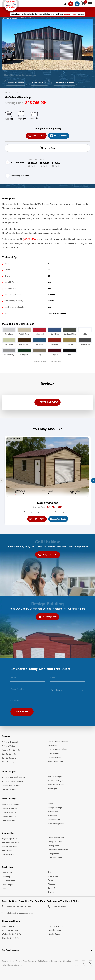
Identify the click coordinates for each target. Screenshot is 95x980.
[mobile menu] (90, 3)
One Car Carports (9, 755)
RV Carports (53, 746)
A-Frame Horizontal (10, 743)
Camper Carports (55, 758)
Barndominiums (54, 820)
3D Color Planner (9, 881)
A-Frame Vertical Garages (12, 782)
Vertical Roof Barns (10, 847)
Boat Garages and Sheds (58, 750)
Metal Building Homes (11, 805)
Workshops (52, 816)
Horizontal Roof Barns (11, 843)
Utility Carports (54, 754)
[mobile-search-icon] (65, 4)
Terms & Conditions (16, 966)
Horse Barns (7, 851)
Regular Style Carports (11, 751)
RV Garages (53, 789)
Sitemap (51, 893)
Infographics (53, 877)
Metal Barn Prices (55, 859)
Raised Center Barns (56, 839)
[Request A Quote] (59, 136)
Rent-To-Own (7, 873)
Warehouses (53, 812)
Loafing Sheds (53, 847)
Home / (5, 18)
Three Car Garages (55, 781)
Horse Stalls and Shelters (58, 851)
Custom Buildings (9, 817)
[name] (28, 679)
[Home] (71, 4)
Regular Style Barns (10, 839)
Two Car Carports (9, 759)
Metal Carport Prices (56, 762)
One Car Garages (9, 790)
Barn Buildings (9, 834)
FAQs (4, 889)
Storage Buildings (55, 808)
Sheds (50, 804)
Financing (6, 877)
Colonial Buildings (9, 813)
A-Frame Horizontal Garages (13, 778)
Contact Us (52, 889)
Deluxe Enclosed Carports (58, 742)
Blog (50, 873)
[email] (67, 679)
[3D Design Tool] (48, 618)
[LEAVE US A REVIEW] (47, 403)
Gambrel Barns (8, 855)
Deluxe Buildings (9, 821)
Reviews (51, 881)
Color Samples (8, 885)
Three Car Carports (10, 763)
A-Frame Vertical (9, 747)
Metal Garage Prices (56, 785)
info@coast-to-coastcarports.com (20, 914)
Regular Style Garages (11, 786)
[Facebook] (76, 964)
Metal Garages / (13, 18)
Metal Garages (9, 772)
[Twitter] (83, 964)
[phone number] (28, 691)
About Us (51, 885)
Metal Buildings (9, 799)
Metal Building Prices (56, 824)
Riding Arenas (53, 855)
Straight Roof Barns (56, 843)
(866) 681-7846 (30, 240)
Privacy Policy (57, 962)
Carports (6, 737)
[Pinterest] (90, 964)
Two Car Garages (55, 777)
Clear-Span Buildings (10, 809)
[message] (47, 702)
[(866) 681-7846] (77, 4)
